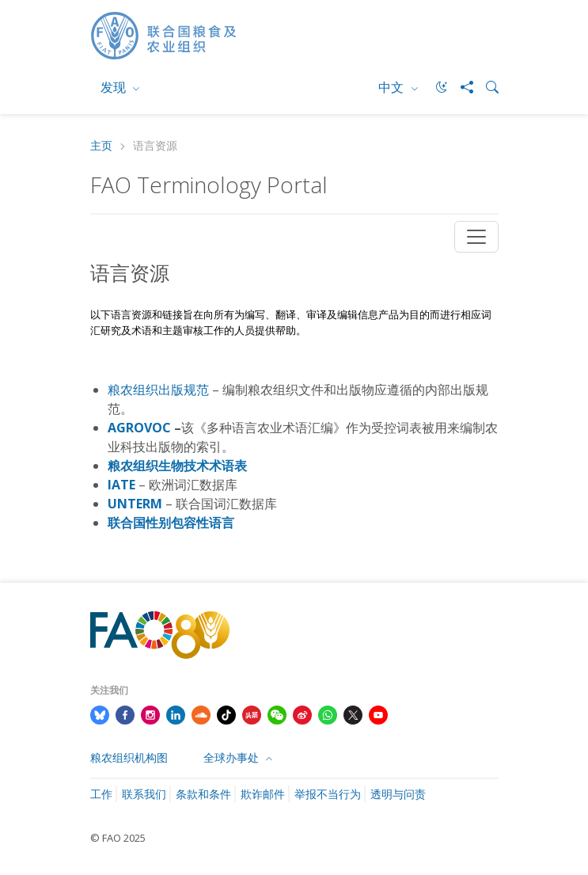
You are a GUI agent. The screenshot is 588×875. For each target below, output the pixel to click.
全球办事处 (233, 757)
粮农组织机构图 (129, 757)
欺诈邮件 (263, 794)
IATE (121, 485)
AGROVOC (139, 428)
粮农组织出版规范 (158, 390)
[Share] (461, 87)
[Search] (486, 87)
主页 (101, 146)
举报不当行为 (328, 794)
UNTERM (135, 504)
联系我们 (144, 794)
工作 (101, 794)
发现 (115, 87)
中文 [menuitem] (393, 87)
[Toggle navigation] (476, 237)
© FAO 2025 (118, 838)
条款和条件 (203, 794)
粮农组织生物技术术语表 (177, 466)
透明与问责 (398, 794)
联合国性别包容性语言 (171, 523)
